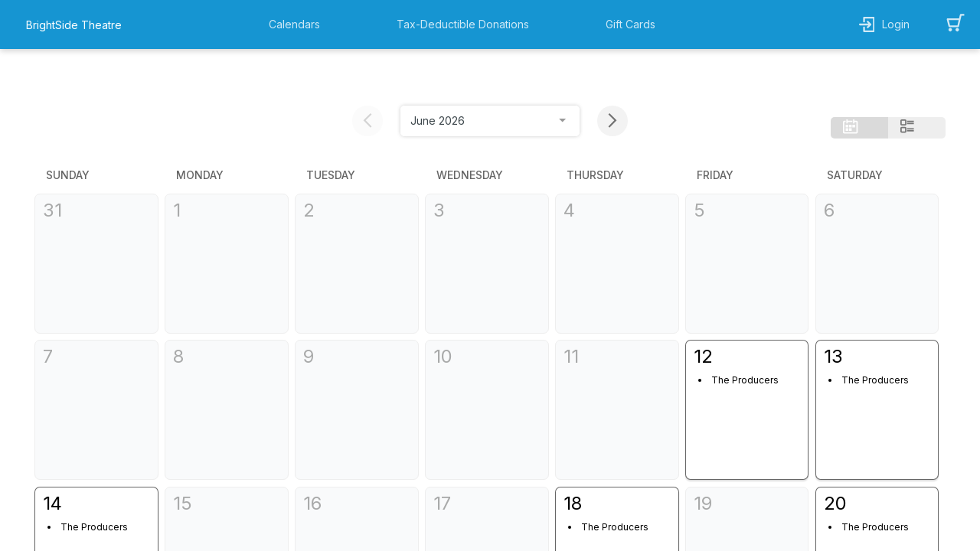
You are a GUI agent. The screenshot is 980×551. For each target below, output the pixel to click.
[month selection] (490, 68)
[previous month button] (367, 68)
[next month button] (612, 68)
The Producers (727, 328)
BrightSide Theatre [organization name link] (74, 25)
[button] (298, 24)
